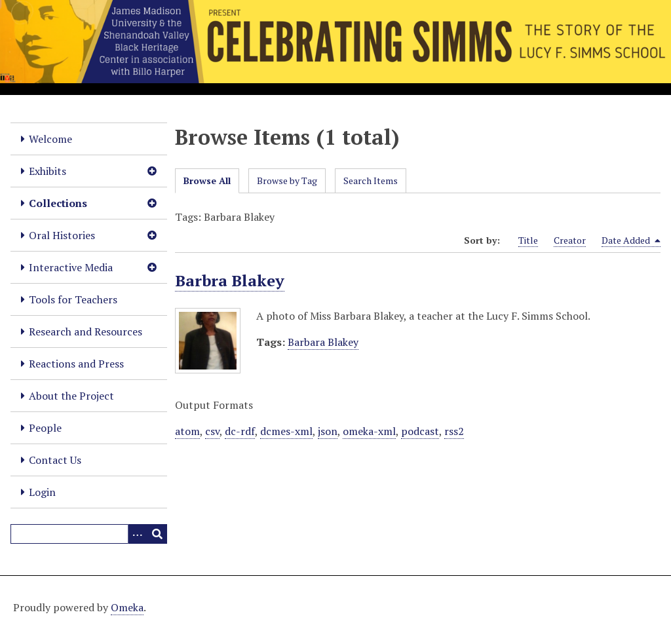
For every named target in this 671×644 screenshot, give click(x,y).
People (45, 428)
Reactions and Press (76, 364)
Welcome (50, 139)
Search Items (371, 180)
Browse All (207, 180)
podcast (420, 431)
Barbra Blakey (230, 280)
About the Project (71, 396)
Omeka (127, 607)
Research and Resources (86, 331)
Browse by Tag (287, 180)
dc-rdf (240, 431)
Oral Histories (62, 235)
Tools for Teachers (73, 299)
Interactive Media (71, 267)
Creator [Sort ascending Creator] (570, 240)
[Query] (89, 534)
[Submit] (157, 534)
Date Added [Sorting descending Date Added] (631, 240)
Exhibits (48, 171)
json (328, 431)
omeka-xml (369, 431)
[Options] (138, 534)
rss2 (454, 431)
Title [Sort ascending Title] (528, 240)
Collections (58, 203)
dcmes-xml (286, 431)
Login (42, 492)
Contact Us (55, 460)
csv (212, 431)
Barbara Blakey (323, 342)
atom (187, 431)
